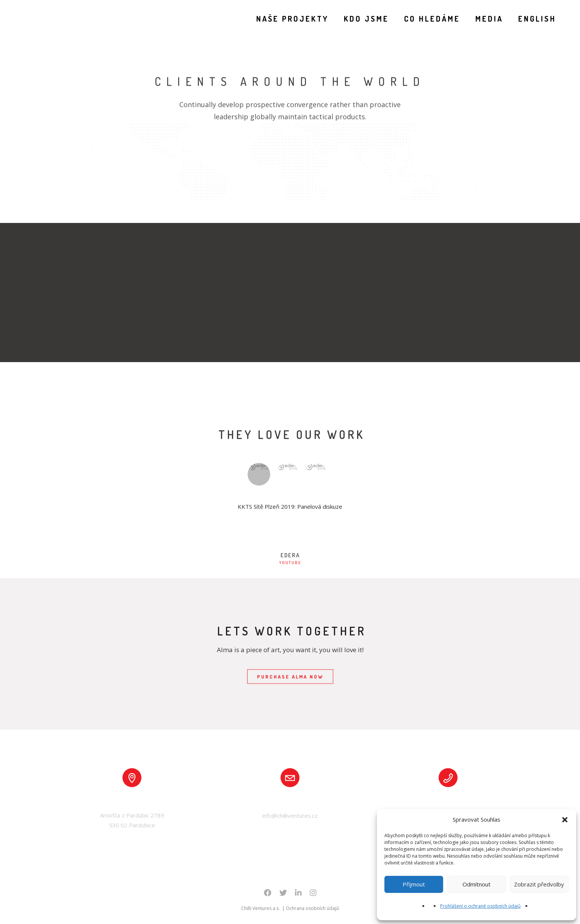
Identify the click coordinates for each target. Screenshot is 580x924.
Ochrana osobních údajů (312, 908)
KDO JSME (360, 19)
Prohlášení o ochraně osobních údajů (480, 906)
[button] (565, 820)
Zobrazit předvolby (539, 884)
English (530, 19)
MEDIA (482, 19)
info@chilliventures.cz (290, 816)
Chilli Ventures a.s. (261, 908)
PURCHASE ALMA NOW (290, 677)
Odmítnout (477, 884)
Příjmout (414, 884)
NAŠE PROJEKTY (286, 19)
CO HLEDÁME (425, 19)
